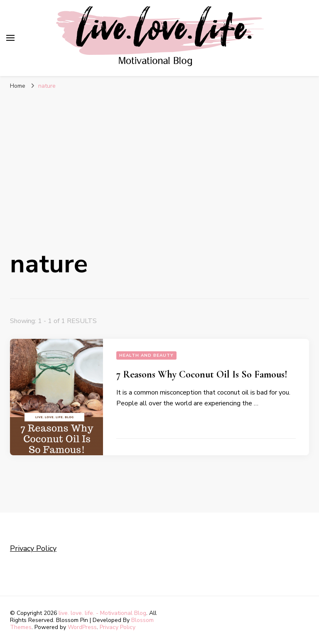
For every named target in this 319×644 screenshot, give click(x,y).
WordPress (82, 627)
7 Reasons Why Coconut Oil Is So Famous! (202, 374)
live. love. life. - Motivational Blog (102, 613)
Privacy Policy (33, 548)
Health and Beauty (146, 355)
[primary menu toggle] (10, 38)
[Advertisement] (159, 161)
